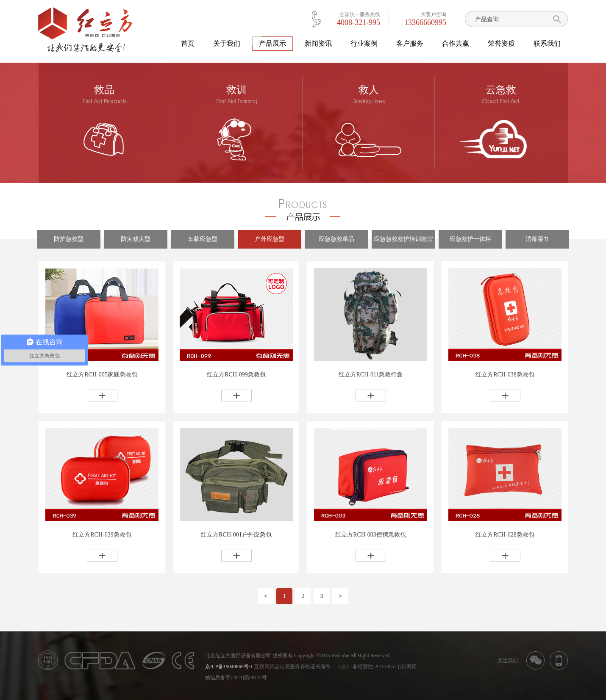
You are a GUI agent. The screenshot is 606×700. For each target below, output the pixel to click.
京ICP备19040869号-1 (229, 667)
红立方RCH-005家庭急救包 (102, 375)
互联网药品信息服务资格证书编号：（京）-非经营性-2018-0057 (325, 667)
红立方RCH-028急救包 (505, 535)
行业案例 (364, 43)
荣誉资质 (501, 43)
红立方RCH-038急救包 (505, 375)
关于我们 (227, 43)
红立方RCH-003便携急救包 (370, 535)
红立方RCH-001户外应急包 (236, 535)
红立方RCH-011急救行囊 (371, 375)
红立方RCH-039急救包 (102, 535)
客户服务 (410, 43)
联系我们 (547, 43)
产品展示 (272, 44)
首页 (188, 43)
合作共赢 (456, 43)
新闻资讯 (318, 43)
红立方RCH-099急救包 (236, 375)
